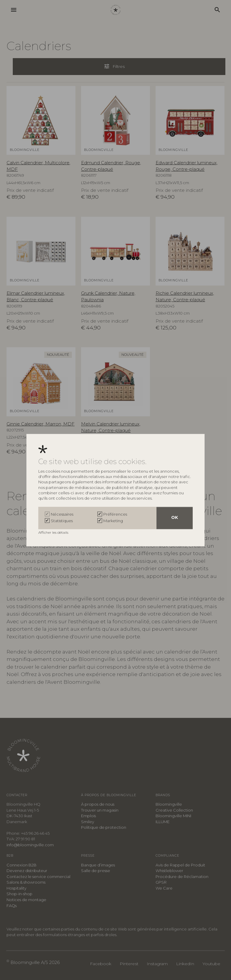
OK (175, 518)
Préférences (115, 514)
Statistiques (62, 521)
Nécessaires (62, 514)
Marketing (113, 521)
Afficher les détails (54, 532)
